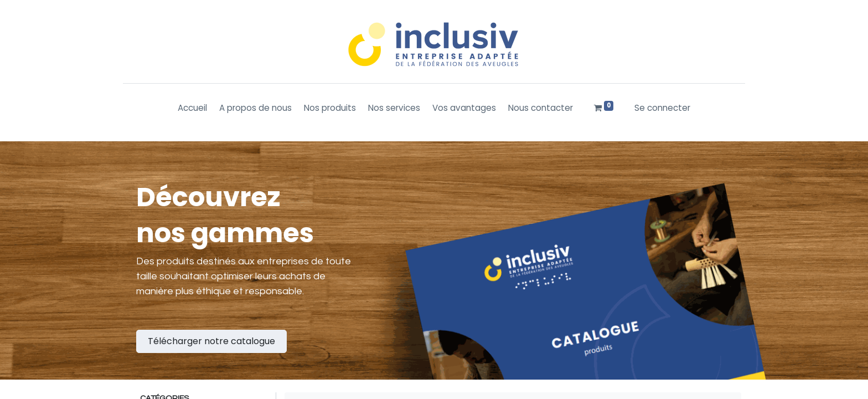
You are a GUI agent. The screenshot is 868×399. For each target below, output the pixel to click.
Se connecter (662, 108)
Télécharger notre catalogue (211, 341)
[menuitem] (192, 108)
